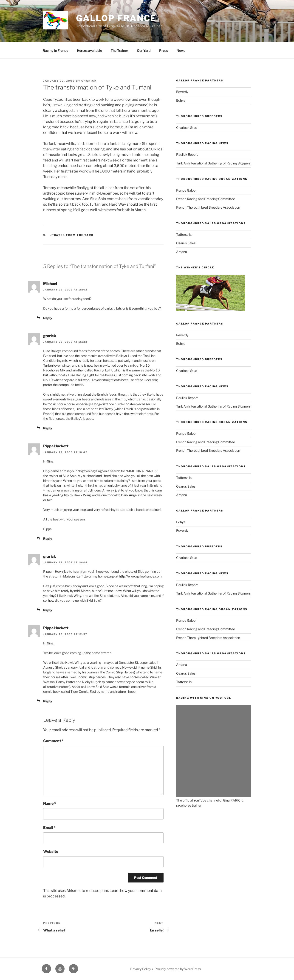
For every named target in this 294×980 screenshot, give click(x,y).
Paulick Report (187, 154)
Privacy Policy (141, 969)
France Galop (186, 190)
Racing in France (55, 50)
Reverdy (182, 92)
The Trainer (119, 50)
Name (50, 803)
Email (49, 828)
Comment (53, 741)
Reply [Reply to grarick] (48, 428)
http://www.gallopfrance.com (140, 576)
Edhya (181, 100)
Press (164, 50)
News (181, 50)
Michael (50, 284)
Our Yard (144, 50)
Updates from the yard (72, 235)
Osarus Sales (186, 243)
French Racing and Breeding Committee (206, 199)
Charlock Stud (187, 128)
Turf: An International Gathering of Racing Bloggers (213, 163)
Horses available (89, 50)
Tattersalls (184, 234)
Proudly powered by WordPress (178, 969)
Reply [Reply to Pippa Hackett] (48, 539)
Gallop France (116, 18)
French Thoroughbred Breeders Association (208, 207)
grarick (89, 81)
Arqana (182, 252)
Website (51, 852)
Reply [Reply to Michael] (48, 318)
